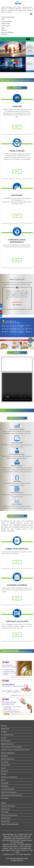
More (17, 127)
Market (3, 803)
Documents (5, 762)
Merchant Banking (7, 32)
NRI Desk (4, 34)
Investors (4, 738)
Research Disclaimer (7, 759)
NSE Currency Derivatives (9, 815)
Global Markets (6, 818)
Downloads (5, 783)
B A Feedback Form (7, 735)
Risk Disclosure (6, 741)
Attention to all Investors (9, 777)
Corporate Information (8, 806)
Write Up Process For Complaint (11, 747)
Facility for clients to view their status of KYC (15, 750)
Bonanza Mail (5, 821)
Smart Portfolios (7, 21)
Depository (5, 786)
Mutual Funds (6, 24)
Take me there (28, 39)
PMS (3, 19)
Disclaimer (4, 756)
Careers (4, 768)
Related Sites (5, 729)
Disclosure (4, 771)
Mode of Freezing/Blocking (10, 824)
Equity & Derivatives (8, 17)
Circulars (4, 726)
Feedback (4, 732)
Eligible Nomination (7, 744)
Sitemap (4, 774)
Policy (3, 780)
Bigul (3, 28)
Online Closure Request (9, 792)
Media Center (5, 765)
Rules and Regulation (8, 753)
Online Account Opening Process (12, 795)
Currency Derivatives (8, 789)
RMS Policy (5, 798)
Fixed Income (6, 26)
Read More (11, 531)
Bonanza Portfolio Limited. (20, 858)
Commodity (5, 812)
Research (4, 30)
